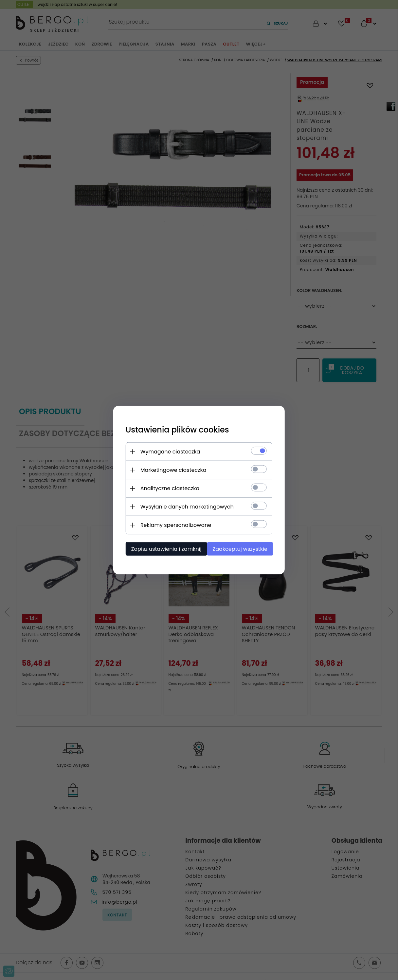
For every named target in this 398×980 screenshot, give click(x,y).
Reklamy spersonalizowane (174, 525)
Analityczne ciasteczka (168, 488)
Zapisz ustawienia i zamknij (164, 549)
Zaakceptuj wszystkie (241, 549)
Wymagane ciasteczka (168, 451)
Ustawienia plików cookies (175, 429)
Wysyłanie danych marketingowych (185, 506)
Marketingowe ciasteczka (172, 470)
